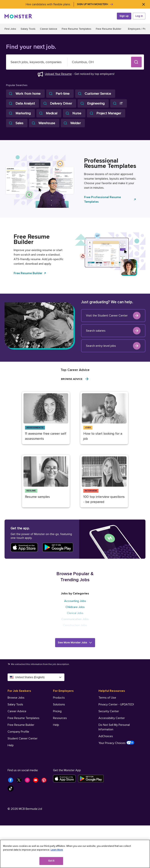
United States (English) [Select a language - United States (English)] (36, 677)
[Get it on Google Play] (92, 779)
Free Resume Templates (77, 29)
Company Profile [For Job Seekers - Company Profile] (18, 732)
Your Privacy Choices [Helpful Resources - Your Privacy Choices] (116, 743)
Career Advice (49, 29)
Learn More (57, 850)
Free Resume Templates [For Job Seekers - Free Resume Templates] (23, 718)
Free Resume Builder (109, 29)
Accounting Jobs (75, 601)
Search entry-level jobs (113, 346)
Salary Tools (28, 29)
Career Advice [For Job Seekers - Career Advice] (17, 711)
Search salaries (113, 331)
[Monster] (18, 16)
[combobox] (37, 62)
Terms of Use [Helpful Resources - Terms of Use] (107, 698)
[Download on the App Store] (66, 779)
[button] (136, 62)
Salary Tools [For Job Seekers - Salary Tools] (15, 704)
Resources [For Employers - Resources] (60, 718)
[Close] (143, 4)
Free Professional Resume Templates (110, 199)
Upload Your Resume (58, 74)
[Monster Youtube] (37, 781)
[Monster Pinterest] (45, 781)
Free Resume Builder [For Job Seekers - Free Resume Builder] (21, 725)
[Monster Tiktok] (12, 790)
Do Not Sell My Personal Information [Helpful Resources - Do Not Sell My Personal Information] (114, 727)
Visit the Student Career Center (113, 316)
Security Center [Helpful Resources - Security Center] (109, 711)
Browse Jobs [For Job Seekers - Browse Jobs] (16, 698)
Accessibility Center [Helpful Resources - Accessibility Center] (112, 718)
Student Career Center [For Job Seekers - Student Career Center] (23, 738)
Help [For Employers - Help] (56, 725)
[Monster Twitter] (20, 781)
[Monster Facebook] (12, 781)
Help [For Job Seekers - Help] (11, 745)
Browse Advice (75, 379)
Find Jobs (10, 29)
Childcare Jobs (75, 607)
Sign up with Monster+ (95, 4)
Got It (51, 861)
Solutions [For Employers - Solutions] (59, 704)
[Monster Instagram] (28, 781)
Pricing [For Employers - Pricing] (57, 711)
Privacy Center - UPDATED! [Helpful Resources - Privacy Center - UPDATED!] (116, 704)
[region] (75, 854)
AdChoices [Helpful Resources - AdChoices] (106, 736)
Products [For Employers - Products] (59, 698)
